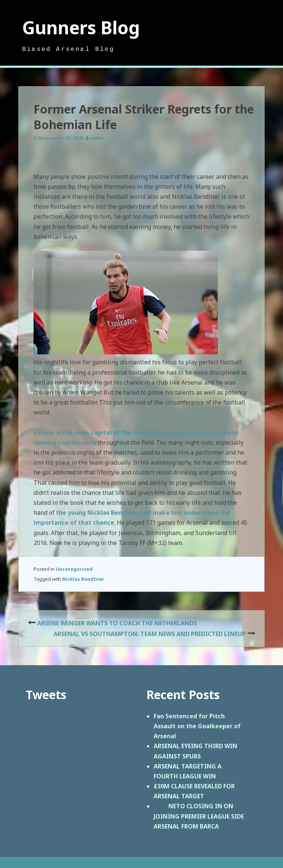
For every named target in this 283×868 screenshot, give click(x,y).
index (97, 138)
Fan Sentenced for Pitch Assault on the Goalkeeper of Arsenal (197, 726)
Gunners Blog (81, 27)
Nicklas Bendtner (83, 579)
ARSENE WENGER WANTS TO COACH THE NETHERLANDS (117, 623)
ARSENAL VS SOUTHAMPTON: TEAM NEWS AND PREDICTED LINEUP (150, 634)
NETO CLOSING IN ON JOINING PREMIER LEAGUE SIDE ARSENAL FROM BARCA (199, 816)
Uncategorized (74, 569)
